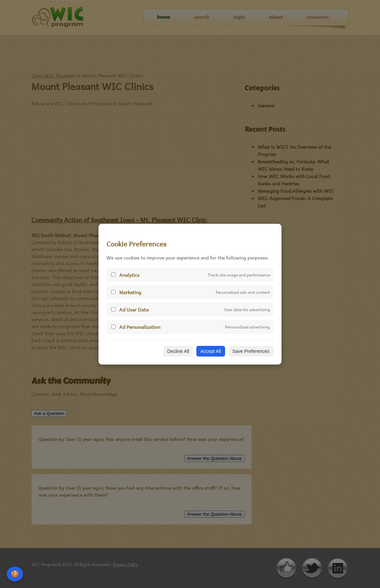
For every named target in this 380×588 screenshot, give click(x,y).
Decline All (178, 351)
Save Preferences (251, 351)
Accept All (211, 351)
